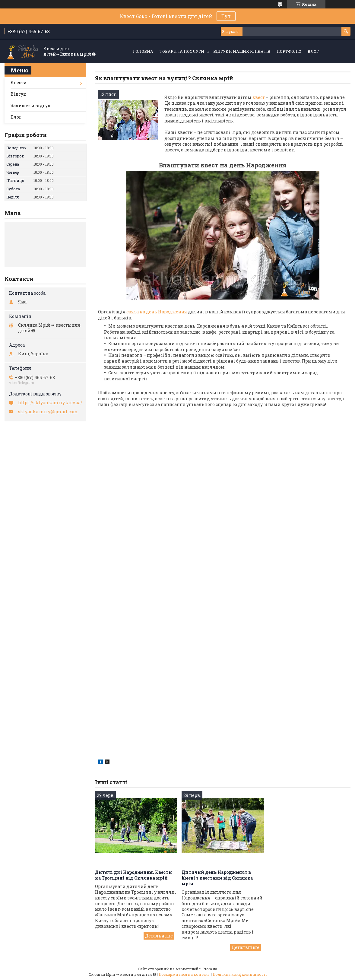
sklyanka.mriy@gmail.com (48, 412)
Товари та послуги (182, 51)
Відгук (18, 94)
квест (259, 97)
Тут (226, 16)
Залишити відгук (30, 105)
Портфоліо (289, 51)
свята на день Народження (156, 312)
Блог (313, 51)
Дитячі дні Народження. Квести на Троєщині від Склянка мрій (133, 875)
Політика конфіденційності (240, 974)
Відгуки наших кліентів (242, 51)
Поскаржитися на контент (184, 974)
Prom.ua (210, 969)
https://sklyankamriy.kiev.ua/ (50, 403)
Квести (19, 82)
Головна (143, 51)
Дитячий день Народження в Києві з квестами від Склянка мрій (217, 878)
